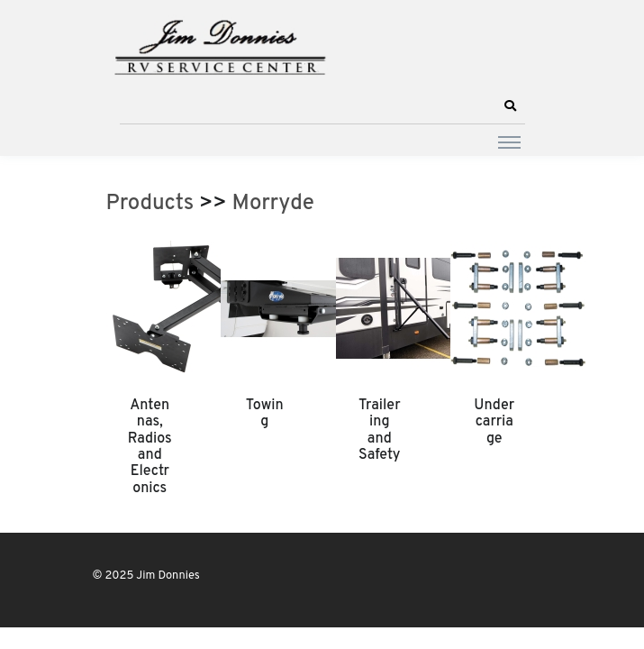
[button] (511, 106)
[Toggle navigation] (509, 142)
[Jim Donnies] (219, 43)
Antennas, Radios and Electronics (150, 447)
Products (150, 204)
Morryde (273, 204)
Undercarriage (494, 422)
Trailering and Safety (380, 430)
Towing (265, 414)
